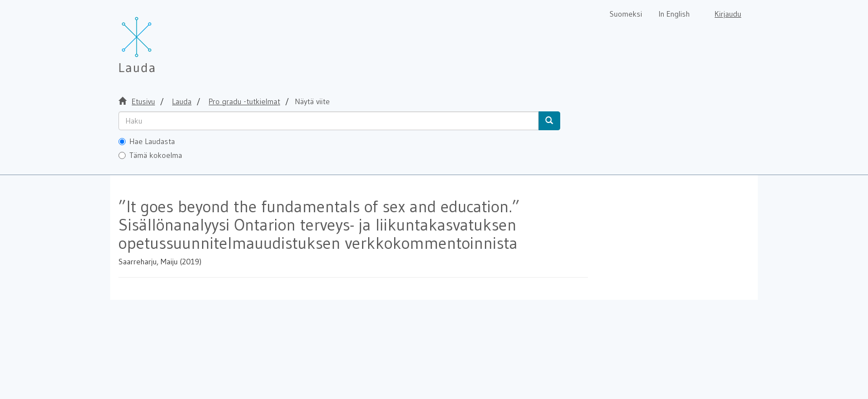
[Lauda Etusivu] (160, 39)
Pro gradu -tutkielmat (244, 101)
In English (674, 14)
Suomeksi (626, 14)
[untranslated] (329, 121)
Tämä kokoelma (150, 155)
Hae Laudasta (147, 141)
